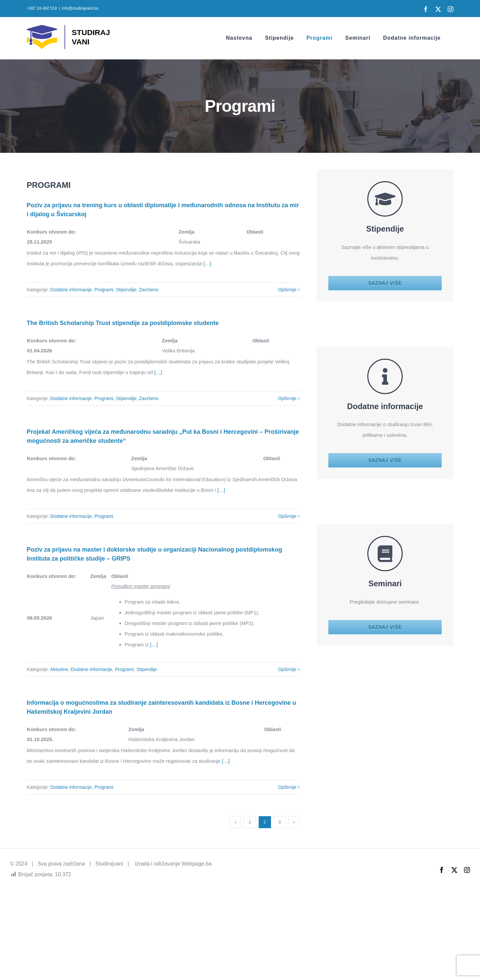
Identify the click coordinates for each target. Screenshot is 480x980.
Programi (104, 290)
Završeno (149, 290)
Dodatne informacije (71, 290)
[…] (207, 263)
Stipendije (126, 290)
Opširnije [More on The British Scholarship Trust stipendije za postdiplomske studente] (287, 398)
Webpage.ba (196, 864)
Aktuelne (59, 669)
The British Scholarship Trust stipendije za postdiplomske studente (123, 323)
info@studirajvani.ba (80, 8)
